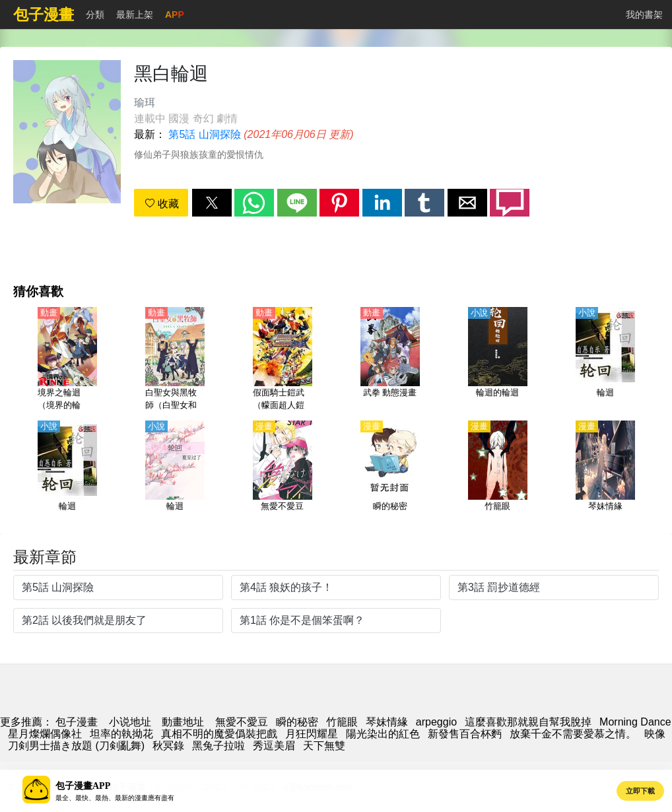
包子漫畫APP (83, 786)
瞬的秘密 (297, 722)
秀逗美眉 (274, 746)
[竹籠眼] (498, 473)
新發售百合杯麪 (465, 734)
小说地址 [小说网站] (130, 722)
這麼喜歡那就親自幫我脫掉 (528, 722)
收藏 (162, 204)
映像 (655, 734)
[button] (212, 203)
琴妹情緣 (387, 722)
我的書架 (644, 15)
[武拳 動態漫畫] (390, 360)
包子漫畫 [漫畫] (77, 722)
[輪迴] (605, 360)
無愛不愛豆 (242, 722)
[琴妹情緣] (605, 473)
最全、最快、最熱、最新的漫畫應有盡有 (115, 798)
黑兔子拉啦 (218, 746)
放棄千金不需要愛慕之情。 (573, 734)
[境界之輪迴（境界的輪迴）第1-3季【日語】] (67, 360)
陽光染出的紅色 (383, 734)
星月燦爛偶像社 (45, 734)
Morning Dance (635, 722)
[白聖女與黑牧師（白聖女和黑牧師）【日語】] (175, 360)
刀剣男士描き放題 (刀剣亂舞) (76, 746)
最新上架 (135, 15)
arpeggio (436, 722)
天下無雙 (324, 746)
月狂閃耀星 (312, 734)
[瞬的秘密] (390, 473)
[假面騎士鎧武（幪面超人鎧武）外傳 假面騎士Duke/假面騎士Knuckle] (283, 360)
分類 (95, 15)
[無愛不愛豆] (283, 473)
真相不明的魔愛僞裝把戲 (219, 734)
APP (175, 15)
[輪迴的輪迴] (498, 360)
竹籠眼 (342, 722)
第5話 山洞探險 (204, 134)
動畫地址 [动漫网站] (183, 722)
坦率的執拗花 (121, 734)
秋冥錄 (168, 746)
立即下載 (640, 791)
